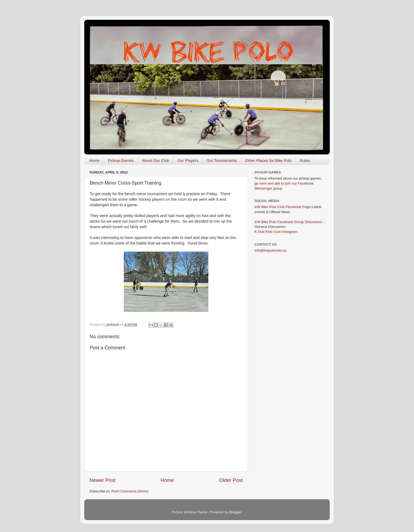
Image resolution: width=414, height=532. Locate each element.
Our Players (188, 160)
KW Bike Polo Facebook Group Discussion (288, 222)
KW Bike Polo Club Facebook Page (283, 207)
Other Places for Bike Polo (269, 160)
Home (95, 160)
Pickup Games (121, 160)
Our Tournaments (222, 160)
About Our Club (155, 160)
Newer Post (102, 480)
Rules (305, 160)
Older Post (231, 480)
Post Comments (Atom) (130, 491)
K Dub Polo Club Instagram (276, 232)
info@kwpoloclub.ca (270, 250)
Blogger (235, 512)
